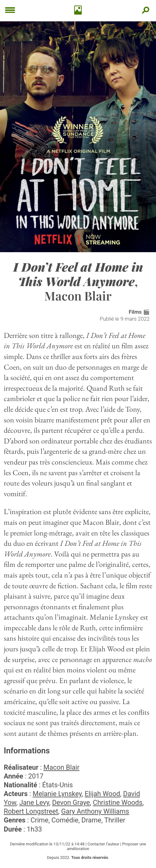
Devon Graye (71, 803)
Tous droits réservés (90, 857)
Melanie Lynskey (57, 794)
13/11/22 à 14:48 (69, 844)
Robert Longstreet (31, 811)
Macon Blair (61, 767)
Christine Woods (118, 803)
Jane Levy (34, 803)
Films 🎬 (139, 312)
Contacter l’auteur (103, 844)
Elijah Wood (102, 794)
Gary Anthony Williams (95, 811)
